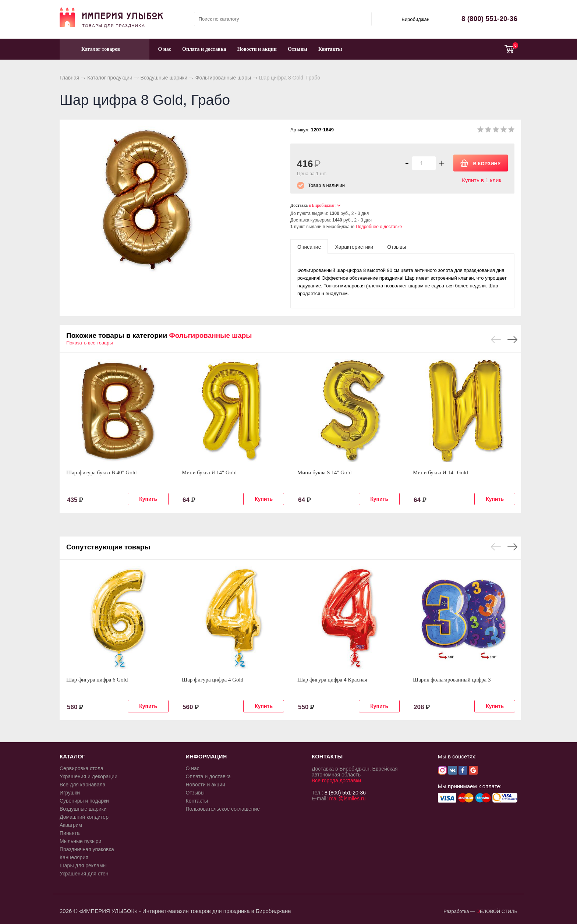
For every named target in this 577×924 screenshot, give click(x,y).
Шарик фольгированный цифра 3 (452, 680)
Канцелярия (74, 857)
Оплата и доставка (204, 49)
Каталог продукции (110, 78)
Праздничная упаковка (87, 849)
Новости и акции (257, 49)
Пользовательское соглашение (223, 809)
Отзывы (298, 49)
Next (512, 340)
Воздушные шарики (164, 78)
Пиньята (70, 833)
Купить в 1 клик (482, 180)
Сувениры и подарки (84, 801)
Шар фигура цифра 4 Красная (332, 680)
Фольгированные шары (223, 78)
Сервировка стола (82, 768)
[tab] (309, 247)
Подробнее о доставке (379, 227)
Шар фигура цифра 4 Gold (213, 680)
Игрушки (70, 793)
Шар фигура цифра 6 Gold (97, 680)
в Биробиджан (322, 205)
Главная (69, 78)
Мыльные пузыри (80, 841)
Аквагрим (71, 825)
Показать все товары (90, 343)
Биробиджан (415, 19)
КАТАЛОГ (72, 756)
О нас (164, 49)
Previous (496, 340)
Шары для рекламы (83, 865)
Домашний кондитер (84, 817)
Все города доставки (336, 780)
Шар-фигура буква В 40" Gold (101, 472)
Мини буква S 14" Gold (324, 472)
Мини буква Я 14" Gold (209, 472)
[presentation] (309, 247)
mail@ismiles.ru (347, 799)
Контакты (330, 49)
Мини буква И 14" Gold (440, 472)
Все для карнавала (82, 785)
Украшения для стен (84, 874)
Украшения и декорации (89, 776)
